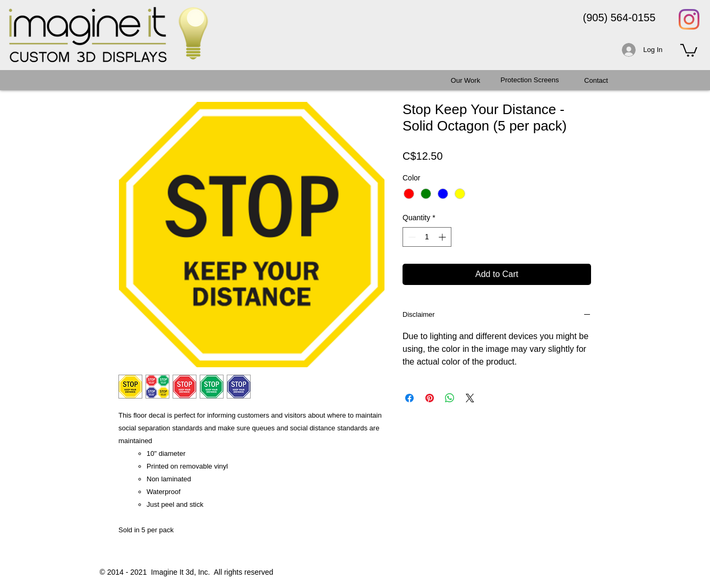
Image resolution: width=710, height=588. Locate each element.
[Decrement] (411, 237)
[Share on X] (470, 398)
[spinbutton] (427, 237)
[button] (689, 50)
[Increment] (443, 237)
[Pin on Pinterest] (430, 398)
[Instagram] (689, 19)
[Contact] (596, 81)
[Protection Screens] (530, 80)
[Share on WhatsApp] (450, 398)
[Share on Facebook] (409, 398)
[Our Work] (466, 81)
